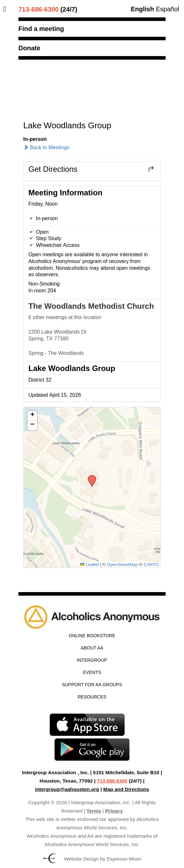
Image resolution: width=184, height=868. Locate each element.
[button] (90, 477)
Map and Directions (126, 789)
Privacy (114, 811)
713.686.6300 (112, 781)
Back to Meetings (46, 147)
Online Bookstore (92, 636)
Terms (94, 811)
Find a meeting (41, 29)
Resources (92, 697)
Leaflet (89, 565)
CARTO (151, 565)
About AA (92, 648)
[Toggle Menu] (6, 9)
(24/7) (48, 9)
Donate (29, 48)
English (142, 9)
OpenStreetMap (122, 565)
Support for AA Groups (92, 685)
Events (92, 672)
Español (168, 9)
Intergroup (92, 660)
